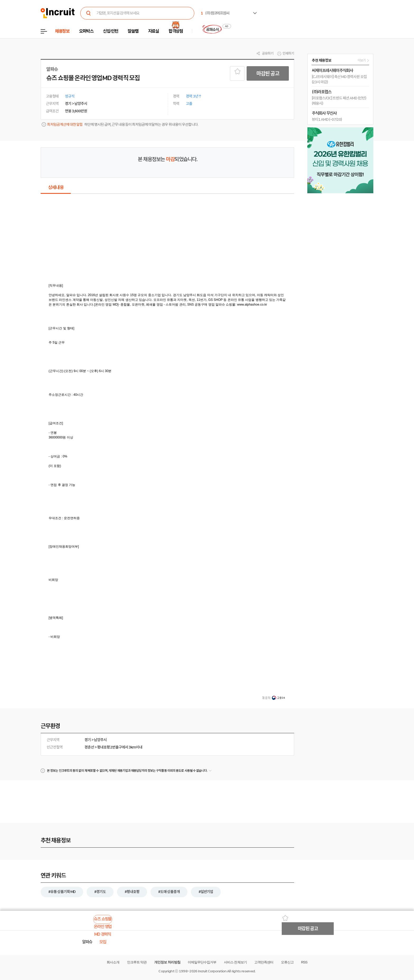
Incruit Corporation (212, 971)
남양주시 (100, 740)
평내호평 (103, 747)
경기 (88, 740)
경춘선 (89, 747)
